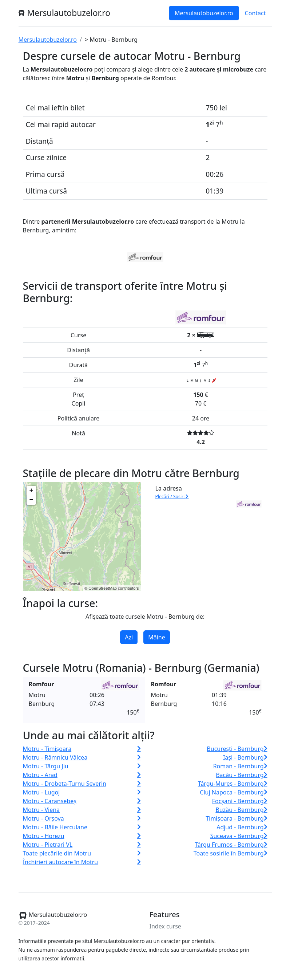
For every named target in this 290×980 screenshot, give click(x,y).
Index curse (165, 926)
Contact (255, 13)
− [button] (31, 500)
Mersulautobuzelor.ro (204, 13)
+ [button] (31, 491)
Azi (129, 637)
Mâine (157, 637)
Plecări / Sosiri (172, 497)
